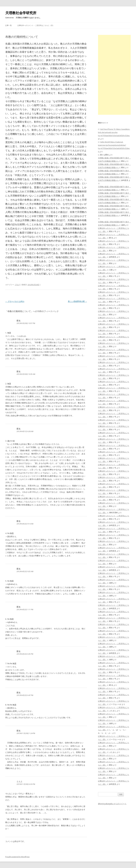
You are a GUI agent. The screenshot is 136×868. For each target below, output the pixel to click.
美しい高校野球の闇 (77, 301)
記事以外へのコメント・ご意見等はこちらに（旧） (36, 25)
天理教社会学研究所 (21, 13)
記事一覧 (8, 25)
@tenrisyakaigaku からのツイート (112, 804)
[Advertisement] (114, 75)
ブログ (17, 285)
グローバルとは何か (15, 301)
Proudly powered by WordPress (17, 857)
